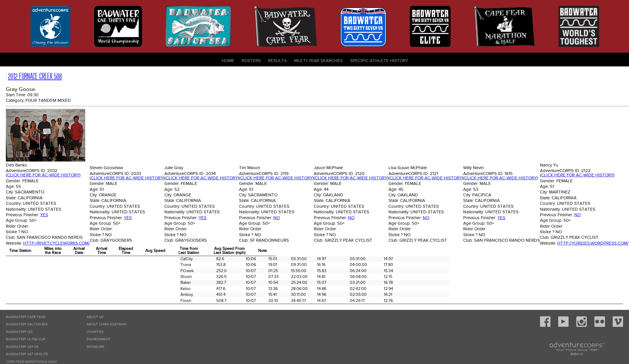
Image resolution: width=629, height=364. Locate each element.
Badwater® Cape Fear (26, 317)
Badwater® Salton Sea (27, 324)
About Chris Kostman (106, 324)
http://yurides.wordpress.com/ (593, 243)
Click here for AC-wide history (43, 175)
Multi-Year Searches (318, 61)
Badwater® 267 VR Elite (27, 354)
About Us (95, 317)
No (277, 218)
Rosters (251, 61)
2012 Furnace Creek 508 (35, 76)
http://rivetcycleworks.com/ (56, 243)
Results (277, 61)
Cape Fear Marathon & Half (31, 362)
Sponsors (95, 347)
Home (228, 61)
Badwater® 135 (19, 332)
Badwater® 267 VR (22, 347)
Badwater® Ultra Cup (26, 339)
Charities (95, 332)
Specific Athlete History (379, 61)
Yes (44, 215)
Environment (98, 339)
